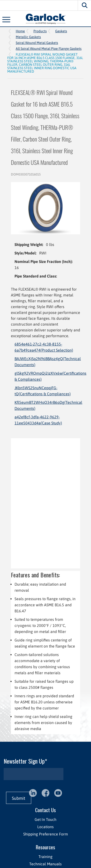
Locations (45, 827)
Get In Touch (45, 819)
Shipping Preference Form (46, 834)
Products (40, 31)
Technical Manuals (45, 864)
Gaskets (61, 31)
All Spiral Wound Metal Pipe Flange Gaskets (49, 49)
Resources (45, 847)
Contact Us (45, 810)
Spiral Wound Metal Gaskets (37, 43)
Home (20, 31)
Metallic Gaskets (28, 37)
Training (45, 857)
